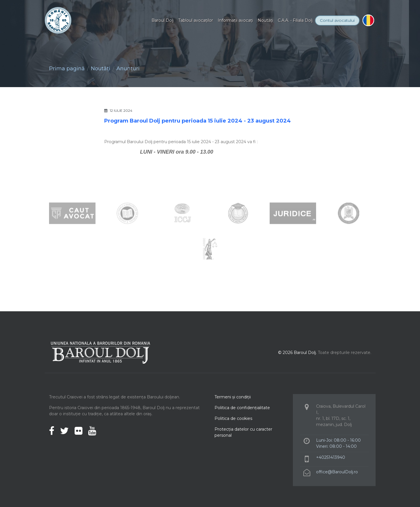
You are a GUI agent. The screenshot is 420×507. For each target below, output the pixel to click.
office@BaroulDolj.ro (337, 472)
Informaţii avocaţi (235, 20)
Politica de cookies (233, 418)
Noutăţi (265, 20)
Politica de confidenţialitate (242, 408)
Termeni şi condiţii (233, 397)
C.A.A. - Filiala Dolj (295, 20)
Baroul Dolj (163, 20)
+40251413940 (331, 457)
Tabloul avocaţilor (196, 20)
